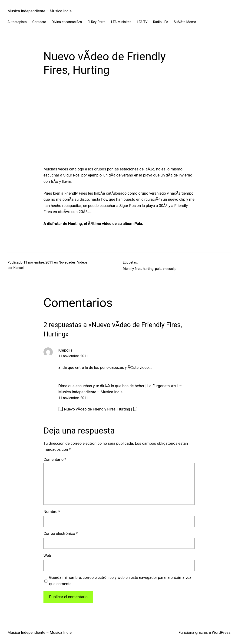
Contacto (39, 22)
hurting (148, 269)
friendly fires (132, 269)
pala (158, 269)
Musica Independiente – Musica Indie (40, 11)
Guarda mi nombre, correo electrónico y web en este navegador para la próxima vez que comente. (120, 581)
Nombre (52, 512)
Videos (82, 262)
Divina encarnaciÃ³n (67, 22)
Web (47, 556)
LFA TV (142, 22)
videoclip (170, 269)
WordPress (221, 632)
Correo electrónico (61, 534)
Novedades (67, 262)
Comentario (55, 459)
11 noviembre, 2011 (73, 356)
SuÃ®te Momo (185, 22)
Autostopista (17, 22)
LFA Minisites (121, 22)
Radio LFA (161, 22)
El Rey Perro (96, 22)
